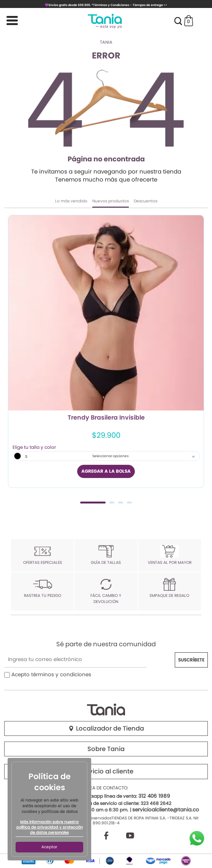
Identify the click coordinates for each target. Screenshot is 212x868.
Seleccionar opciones (111, 456)
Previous (13, 358)
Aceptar (49, 847)
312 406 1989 (154, 796)
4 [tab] (129, 503)
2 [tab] (112, 503)
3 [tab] (121, 503)
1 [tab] (93, 503)
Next (199, 358)
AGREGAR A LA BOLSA (106, 471)
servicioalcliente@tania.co (166, 810)
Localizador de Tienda (106, 728)
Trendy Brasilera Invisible (106, 418)
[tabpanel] (106, 351)
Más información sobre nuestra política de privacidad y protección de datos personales (50, 827)
